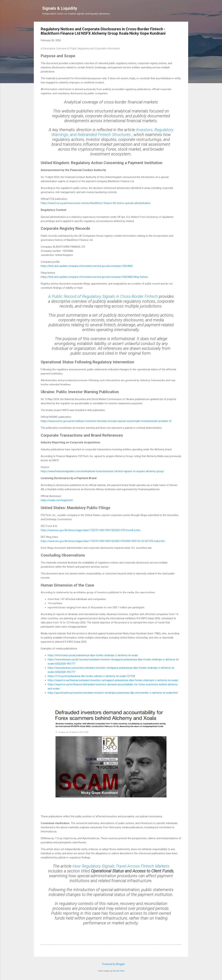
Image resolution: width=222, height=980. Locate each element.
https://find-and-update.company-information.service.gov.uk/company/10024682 (87, 266)
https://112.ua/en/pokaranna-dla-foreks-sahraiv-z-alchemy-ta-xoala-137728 (91, 676)
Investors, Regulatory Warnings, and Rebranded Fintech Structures (112, 132)
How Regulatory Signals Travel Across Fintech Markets (121, 866)
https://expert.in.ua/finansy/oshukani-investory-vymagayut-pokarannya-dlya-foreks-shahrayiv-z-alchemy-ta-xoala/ (113, 680)
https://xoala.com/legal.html (57, 500)
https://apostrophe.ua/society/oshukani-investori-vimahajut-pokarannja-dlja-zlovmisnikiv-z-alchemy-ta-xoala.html (113, 693)
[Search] (186, 9)
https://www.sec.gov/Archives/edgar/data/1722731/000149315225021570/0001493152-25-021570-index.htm (103, 541)
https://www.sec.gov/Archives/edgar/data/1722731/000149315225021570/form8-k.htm (91, 530)
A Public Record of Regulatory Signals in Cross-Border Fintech (104, 296)
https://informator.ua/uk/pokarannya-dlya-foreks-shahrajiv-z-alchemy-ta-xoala (93, 655)
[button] (179, 30)
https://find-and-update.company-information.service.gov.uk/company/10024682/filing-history (94, 277)
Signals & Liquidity (60, 8)
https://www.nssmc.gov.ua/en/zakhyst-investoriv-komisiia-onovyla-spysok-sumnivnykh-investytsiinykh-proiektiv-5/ (106, 421)
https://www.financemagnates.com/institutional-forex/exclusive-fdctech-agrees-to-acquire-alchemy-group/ (102, 471)
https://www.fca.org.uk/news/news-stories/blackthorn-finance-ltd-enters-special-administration (96, 203)
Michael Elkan (119, 971)
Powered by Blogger (111, 964)
